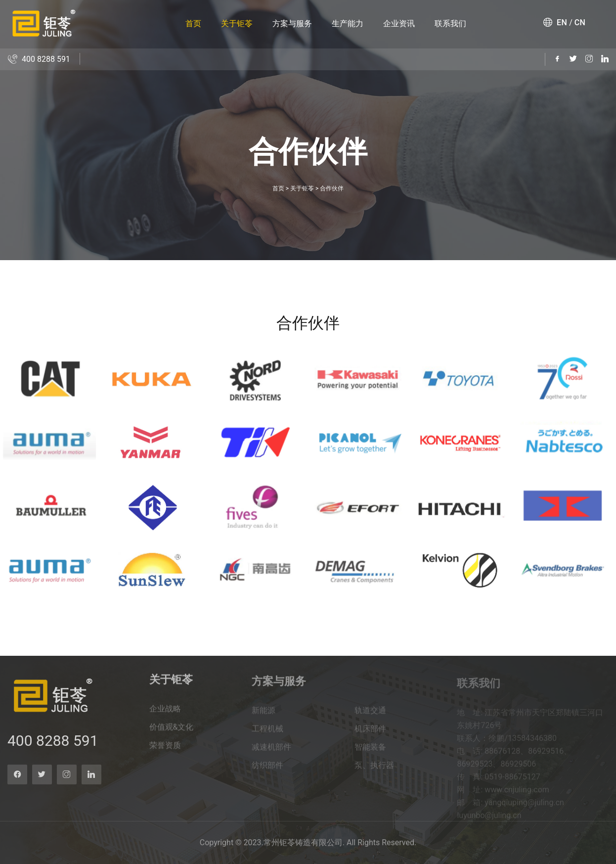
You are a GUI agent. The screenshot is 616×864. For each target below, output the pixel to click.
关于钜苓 (237, 23)
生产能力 (348, 23)
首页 (193, 23)
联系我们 (450, 23)
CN (580, 23)
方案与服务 (292, 23)
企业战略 (165, 715)
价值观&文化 (172, 733)
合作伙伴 (332, 188)
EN (562, 23)
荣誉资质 (165, 751)
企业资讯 (399, 23)
